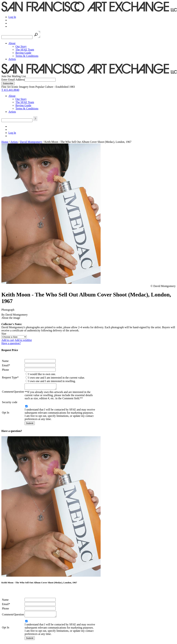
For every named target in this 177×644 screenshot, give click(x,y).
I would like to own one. (42, 374)
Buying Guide (23, 53)
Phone (5, 370)
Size (4, 334)
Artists (12, 59)
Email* (6, 365)
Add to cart (8, 340)
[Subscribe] (8, 83)
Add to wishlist (23, 340)
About (12, 43)
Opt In (6, 414)
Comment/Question (13, 392)
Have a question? (11, 343)
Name (5, 361)
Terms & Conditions (27, 56)
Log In (12, 17)
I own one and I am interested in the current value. (57, 378)
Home (5, 142)
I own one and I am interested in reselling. (52, 381)
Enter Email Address (13, 80)
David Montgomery (31, 142)
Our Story (21, 46)
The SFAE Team (25, 50)
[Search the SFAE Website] (17, 37)
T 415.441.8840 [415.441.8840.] (10, 90)
